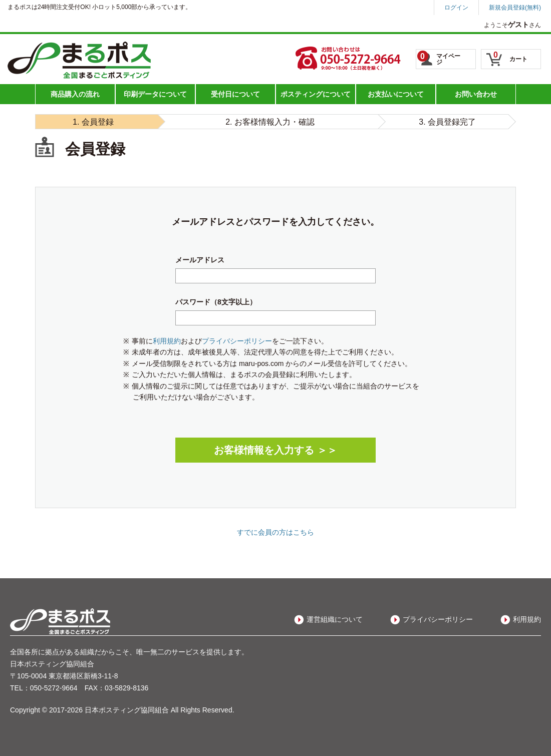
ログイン (456, 8)
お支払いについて (396, 94)
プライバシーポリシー (237, 341)
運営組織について (335, 619)
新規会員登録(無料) (515, 8)
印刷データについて (155, 94)
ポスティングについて (316, 94)
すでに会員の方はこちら (275, 532)
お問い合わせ (476, 94)
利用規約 (167, 341)
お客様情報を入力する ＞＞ (275, 450)
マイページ (439, 58)
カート (510, 57)
